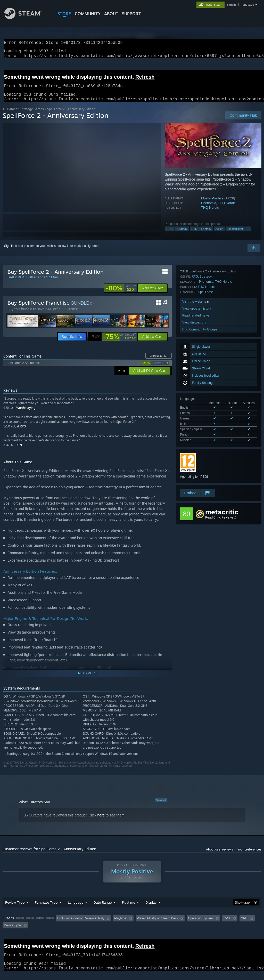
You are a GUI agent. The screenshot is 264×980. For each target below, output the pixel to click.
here (101, 821)
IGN (19, 451)
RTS (194, 235)
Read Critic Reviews (219, 518)
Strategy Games (32, 115)
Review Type (15, 909)
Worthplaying (26, 414)
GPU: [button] (245, 925)
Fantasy (206, 235)
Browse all (159, 362)
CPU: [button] (227, 925)
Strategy (182, 235)
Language (76, 909)
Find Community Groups (200, 475)
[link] (121, 294)
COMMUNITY (88, 14)
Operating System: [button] (201, 925)
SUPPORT (131, 14)
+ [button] (248, 235)
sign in (231, 5)
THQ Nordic (227, 209)
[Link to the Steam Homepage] (27, 18)
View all (161, 806)
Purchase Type (46, 909)
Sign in (9, 252)
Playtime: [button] (121, 925)
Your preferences (249, 856)
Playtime (129, 909)
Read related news (196, 461)
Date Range (103, 909)
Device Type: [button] (13, 932)
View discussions (195, 468)
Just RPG (20, 432)
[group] (132, 928)
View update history (197, 454)
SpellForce (206, 438)
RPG (170, 235)
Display (151, 909)
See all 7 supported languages (201, 367)
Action (220, 235)
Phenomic (209, 209)
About (111, 14)
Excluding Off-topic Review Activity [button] (81, 925)
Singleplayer (235, 235)
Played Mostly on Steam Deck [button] (158, 925)
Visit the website (196, 447)
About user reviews (220, 856)
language (248, 5)
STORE (64, 14)
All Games (10, 115)
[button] (152, 294)
